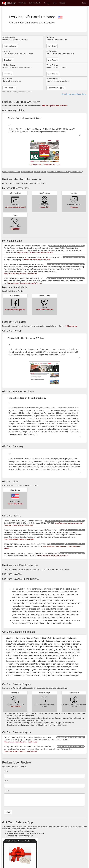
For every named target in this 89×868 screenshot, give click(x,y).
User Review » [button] (9, 88)
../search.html (44, 207)
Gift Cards (22, 3)
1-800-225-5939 (15, 707)
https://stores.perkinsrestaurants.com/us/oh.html (25, 283)
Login (84, 3)
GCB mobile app (71, 326)
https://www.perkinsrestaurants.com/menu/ (53, 556)
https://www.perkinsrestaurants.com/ (37, 260)
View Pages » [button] (53, 60)
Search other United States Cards (74, 94)
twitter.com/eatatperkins (44, 310)
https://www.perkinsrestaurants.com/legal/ (19, 539)
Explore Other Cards (15, 504)
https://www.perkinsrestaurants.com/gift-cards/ (21, 742)
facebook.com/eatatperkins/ (15, 310)
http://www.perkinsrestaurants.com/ (55, 106)
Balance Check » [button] (10, 46)
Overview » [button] (52, 46)
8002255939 (15, 229)
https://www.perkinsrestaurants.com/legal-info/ (21, 751)
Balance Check (35, 3)
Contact (63, 3)
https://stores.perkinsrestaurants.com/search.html (35, 253)
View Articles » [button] (53, 74)
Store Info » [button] (8, 60)
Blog (55, 3)
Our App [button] (47, 3)
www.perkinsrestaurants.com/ (15, 207)
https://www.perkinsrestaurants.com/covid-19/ (20, 274)
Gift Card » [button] (8, 74)
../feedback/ (74, 207)
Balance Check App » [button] (56, 88)
